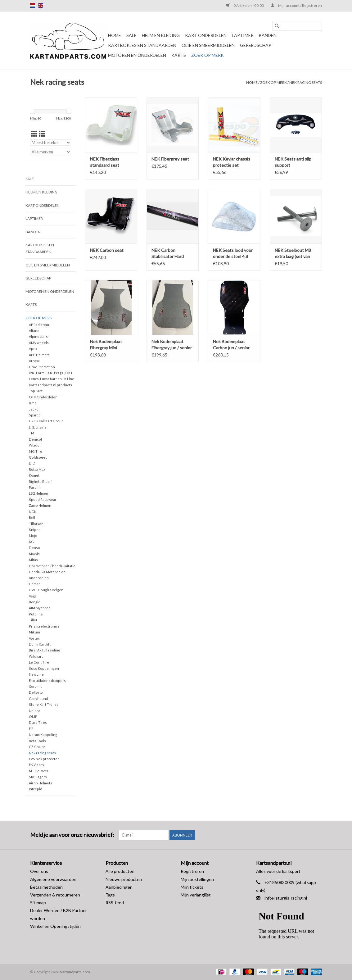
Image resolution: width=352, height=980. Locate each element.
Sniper (34, 530)
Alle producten (120, 871)
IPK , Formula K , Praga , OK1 (51, 373)
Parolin (35, 487)
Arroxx (34, 361)
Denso (34, 548)
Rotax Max (37, 469)
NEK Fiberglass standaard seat (105, 162)
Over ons (39, 871)
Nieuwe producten (124, 879)
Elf (31, 729)
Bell (32, 517)
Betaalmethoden (46, 887)
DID (32, 463)
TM (32, 433)
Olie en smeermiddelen (208, 45)
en (41, 6)
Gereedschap (256, 45)
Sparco (35, 415)
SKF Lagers (38, 777)
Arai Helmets (39, 355)
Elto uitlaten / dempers (47, 681)
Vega (33, 596)
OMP (33, 717)
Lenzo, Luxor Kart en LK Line (52, 379)
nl (33, 6)
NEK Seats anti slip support (293, 162)
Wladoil (35, 445)
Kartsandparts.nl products (50, 385)
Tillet (33, 620)
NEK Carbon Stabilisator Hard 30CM (168, 254)
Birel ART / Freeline (45, 650)
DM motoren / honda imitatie (52, 566)
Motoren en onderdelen (137, 55)
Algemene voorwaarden (53, 879)
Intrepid (36, 789)
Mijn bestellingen (197, 879)
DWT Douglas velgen (46, 590)
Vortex (34, 638)
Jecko (34, 409)
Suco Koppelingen (44, 668)
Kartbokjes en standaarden (142, 45)
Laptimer (243, 35)
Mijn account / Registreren (296, 5)
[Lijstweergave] (42, 134)
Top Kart (36, 391)
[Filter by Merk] (51, 152)
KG (31, 542)
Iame (33, 403)
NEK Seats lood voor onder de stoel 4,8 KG (233, 254)
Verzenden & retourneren (55, 895)
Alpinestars (38, 336)
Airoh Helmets (41, 783)
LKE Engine (38, 427)
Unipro (35, 711)
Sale (131, 35)
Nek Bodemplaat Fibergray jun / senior (172, 345)
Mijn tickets (192, 887)
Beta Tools (37, 741)
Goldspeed (38, 457)
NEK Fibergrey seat (170, 159)
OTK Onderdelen (43, 397)
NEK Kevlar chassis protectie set (232, 162)
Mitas (33, 560)
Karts (179, 55)
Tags (110, 895)
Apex (33, 349)
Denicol (35, 439)
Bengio (35, 602)
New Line (36, 674)
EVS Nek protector (44, 759)
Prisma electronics (44, 626)
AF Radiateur (39, 325)
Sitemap (38, 903)
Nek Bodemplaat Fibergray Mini (106, 345)
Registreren (192, 871)
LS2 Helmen (38, 493)
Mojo (33, 535)
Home (115, 35)
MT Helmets (39, 771)
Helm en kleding (161, 35)
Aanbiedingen (119, 887)
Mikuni (34, 632)
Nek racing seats (306, 82)
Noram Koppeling (43, 735)
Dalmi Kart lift (40, 644)
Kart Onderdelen (206, 35)
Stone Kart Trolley (44, 704)
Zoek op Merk (208, 55)
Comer (34, 584)
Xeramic (36, 686)
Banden (268, 35)
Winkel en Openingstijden (55, 926)
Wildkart (36, 656)
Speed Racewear (43, 499)
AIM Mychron (40, 608)
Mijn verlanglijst (196, 895)
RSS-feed (115, 903)
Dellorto (36, 692)
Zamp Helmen (40, 505)
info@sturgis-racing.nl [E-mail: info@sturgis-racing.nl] (286, 898)
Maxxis (34, 554)
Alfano (34, 331)
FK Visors (36, 765)
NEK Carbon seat (107, 250)
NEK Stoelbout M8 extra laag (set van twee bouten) (293, 254)
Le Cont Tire (39, 662)
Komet (34, 475)
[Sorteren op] (51, 143)
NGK (33, 512)
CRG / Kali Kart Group (46, 421)
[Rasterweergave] (34, 134)
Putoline (36, 614)
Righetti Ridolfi (41, 481)
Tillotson (36, 524)
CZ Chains (37, 747)
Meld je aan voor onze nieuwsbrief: (72, 835)
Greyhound (38, 699)
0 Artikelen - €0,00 (245, 5)
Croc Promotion (42, 367)
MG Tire (36, 451)
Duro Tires (38, 722)
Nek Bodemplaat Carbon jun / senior (231, 345)
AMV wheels (39, 343)
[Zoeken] (297, 26)
